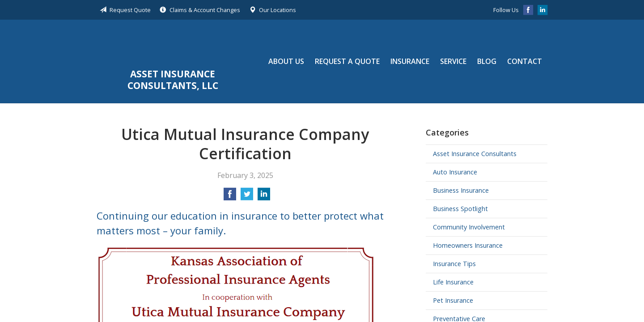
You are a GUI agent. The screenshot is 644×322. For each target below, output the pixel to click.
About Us (286, 61)
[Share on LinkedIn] (264, 197)
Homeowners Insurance (468, 245)
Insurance (410, 61)
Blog (487, 61)
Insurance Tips (454, 264)
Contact (525, 61)
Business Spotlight (460, 209)
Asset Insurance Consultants (475, 154)
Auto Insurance (455, 172)
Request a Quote (347, 61)
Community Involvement (469, 227)
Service (453, 61)
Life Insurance (453, 282)
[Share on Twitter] (247, 197)
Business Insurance (461, 190)
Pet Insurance (453, 300)
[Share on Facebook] (230, 197)
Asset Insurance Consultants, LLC (173, 45)
